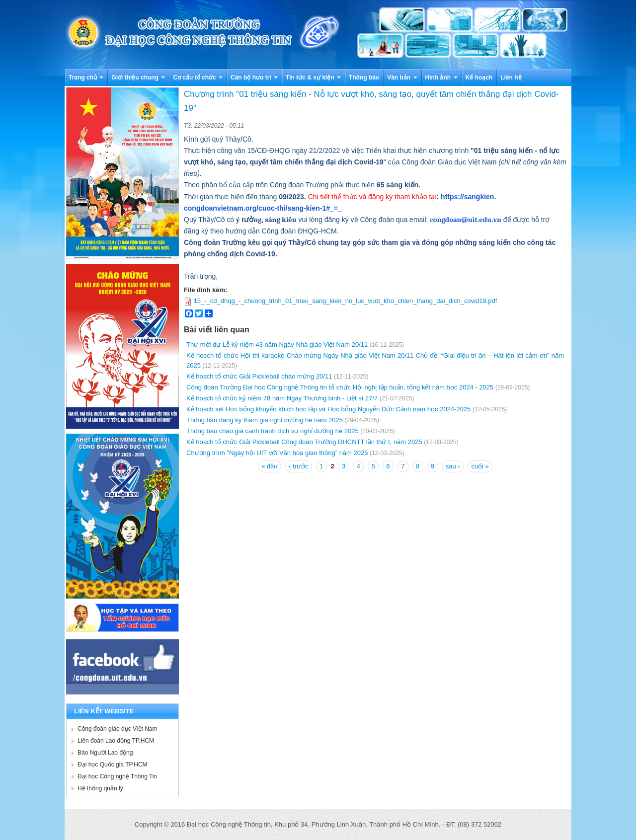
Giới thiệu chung (138, 77)
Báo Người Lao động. (106, 753)
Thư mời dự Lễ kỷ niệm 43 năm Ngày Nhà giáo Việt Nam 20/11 (277, 344)
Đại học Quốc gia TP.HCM (113, 764)
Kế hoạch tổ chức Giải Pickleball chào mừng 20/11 (259, 376)
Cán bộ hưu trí (254, 77)
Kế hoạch (479, 77)
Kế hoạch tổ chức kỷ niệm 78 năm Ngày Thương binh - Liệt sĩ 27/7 (282, 398)
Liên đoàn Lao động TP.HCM (116, 741)
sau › (453, 466)
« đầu (269, 466)
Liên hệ (511, 77)
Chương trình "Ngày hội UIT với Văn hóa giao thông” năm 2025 (277, 453)
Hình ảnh (441, 77)
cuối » (480, 466)
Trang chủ (86, 77)
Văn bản (402, 77)
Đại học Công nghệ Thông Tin (117, 776)
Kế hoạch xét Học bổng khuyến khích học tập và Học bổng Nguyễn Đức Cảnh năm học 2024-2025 (328, 409)
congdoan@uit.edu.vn (466, 220)
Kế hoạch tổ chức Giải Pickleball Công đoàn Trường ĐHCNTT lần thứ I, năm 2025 (304, 442)
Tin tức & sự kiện (313, 77)
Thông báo (364, 77)
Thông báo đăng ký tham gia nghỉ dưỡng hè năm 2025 (265, 420)
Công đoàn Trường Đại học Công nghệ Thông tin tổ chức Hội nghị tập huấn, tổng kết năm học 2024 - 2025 (340, 387)
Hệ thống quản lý (100, 788)
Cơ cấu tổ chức (198, 77)
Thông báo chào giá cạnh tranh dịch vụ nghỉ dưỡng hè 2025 (273, 431)
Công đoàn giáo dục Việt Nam (118, 729)
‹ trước (298, 466)
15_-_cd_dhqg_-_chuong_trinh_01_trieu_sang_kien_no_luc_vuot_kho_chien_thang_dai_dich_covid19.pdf (346, 301)
